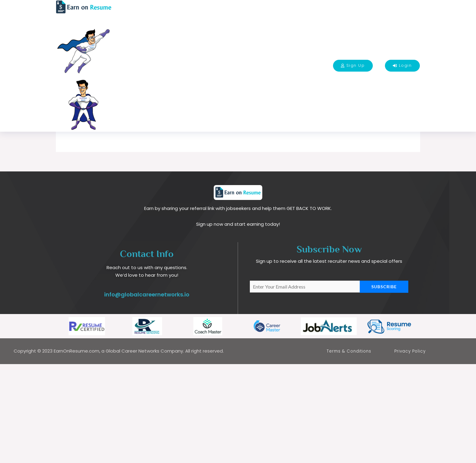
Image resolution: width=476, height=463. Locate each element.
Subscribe (384, 385)
